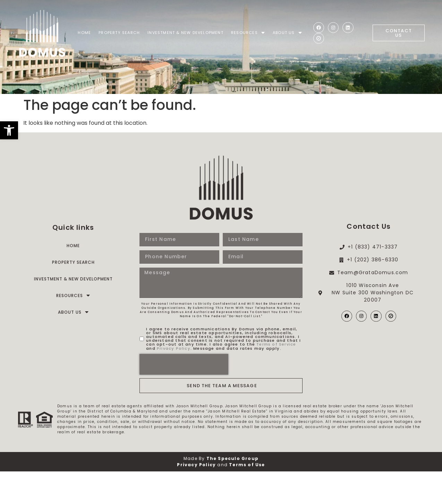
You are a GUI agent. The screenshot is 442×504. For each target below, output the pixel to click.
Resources (248, 33)
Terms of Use (247, 495)
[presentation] (184, 394)
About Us (287, 33)
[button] (9, 130)
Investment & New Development (185, 33)
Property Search (119, 33)
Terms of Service (276, 374)
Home (84, 33)
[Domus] (42, 33)
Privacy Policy (174, 379)
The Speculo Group (232, 489)
